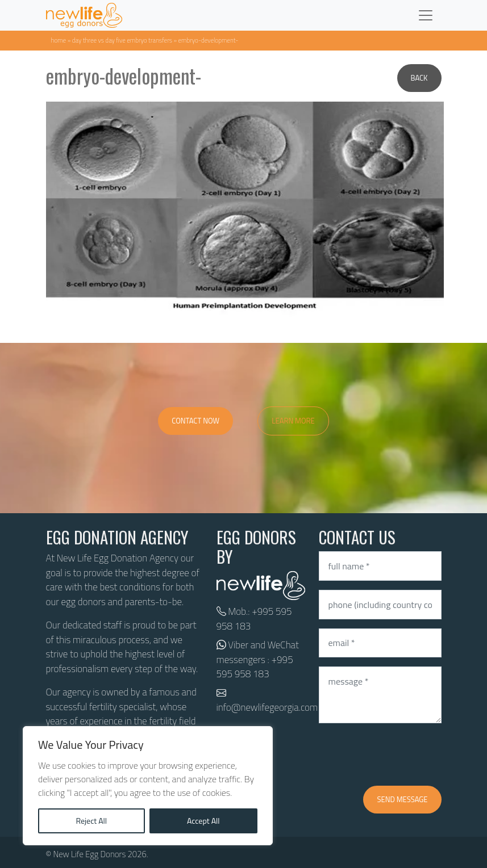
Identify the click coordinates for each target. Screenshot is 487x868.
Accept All (203, 821)
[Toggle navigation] (426, 15)
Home (59, 40)
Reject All (91, 821)
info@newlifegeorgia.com (267, 707)
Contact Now (195, 421)
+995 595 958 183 (254, 619)
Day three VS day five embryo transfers (122, 40)
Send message (402, 799)
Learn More (293, 421)
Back (419, 78)
